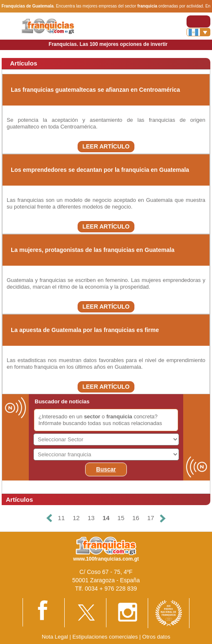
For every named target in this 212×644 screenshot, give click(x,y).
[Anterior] (49, 518)
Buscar (106, 469)
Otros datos (156, 637)
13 (91, 518)
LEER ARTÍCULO (106, 146)
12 (76, 518)
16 (136, 518)
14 (106, 518)
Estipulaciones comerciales (106, 637)
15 (121, 518)
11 (62, 518)
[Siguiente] (163, 518)
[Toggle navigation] (198, 21)
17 (151, 518)
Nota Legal (55, 637)
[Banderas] (198, 32)
